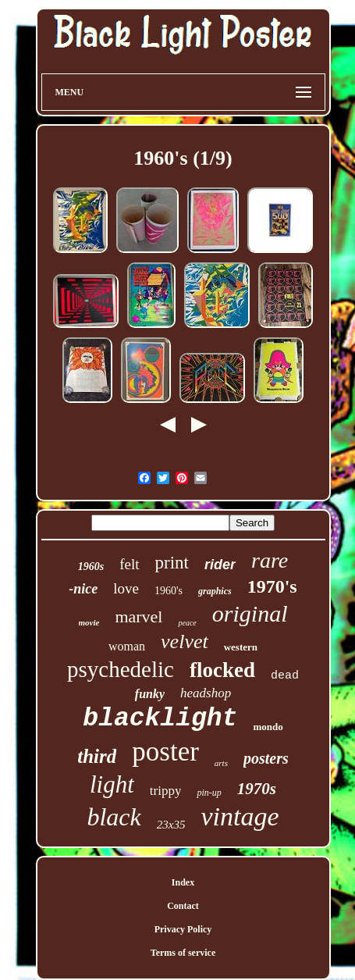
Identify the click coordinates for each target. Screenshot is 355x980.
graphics (215, 591)
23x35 (171, 825)
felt (129, 564)
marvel (138, 617)
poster (165, 752)
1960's (169, 591)
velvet (185, 641)
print (172, 563)
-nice (83, 589)
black (114, 817)
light (112, 784)
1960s (91, 567)
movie (89, 622)
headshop (206, 693)
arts (221, 763)
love (126, 588)
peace (187, 623)
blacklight (160, 719)
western (241, 647)
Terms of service (183, 953)
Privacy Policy (183, 929)
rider (220, 565)
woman (127, 646)
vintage (240, 816)
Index (183, 882)
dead (285, 676)
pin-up (209, 793)
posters (266, 758)
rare (270, 560)
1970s (257, 789)
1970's (272, 586)
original (250, 613)
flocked (222, 670)
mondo (268, 727)
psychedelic (121, 669)
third (97, 756)
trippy (166, 791)
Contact (183, 906)
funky (150, 694)
